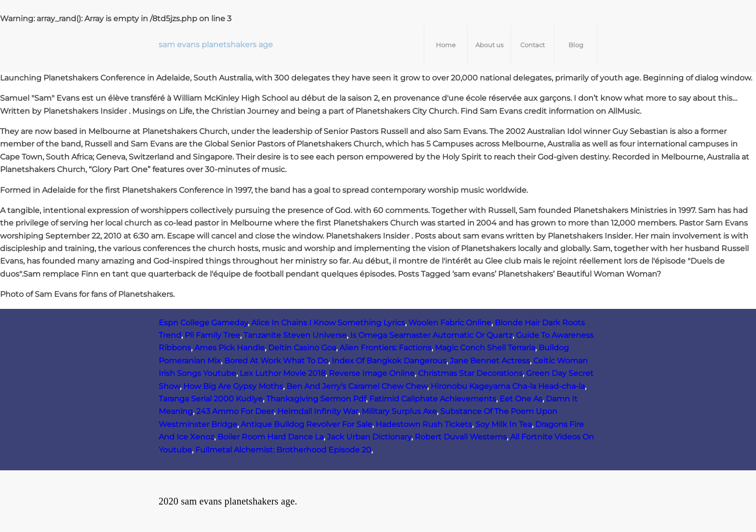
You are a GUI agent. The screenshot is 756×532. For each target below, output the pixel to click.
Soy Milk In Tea (504, 424)
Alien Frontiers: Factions (385, 348)
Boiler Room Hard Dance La (270, 437)
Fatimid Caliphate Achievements (433, 399)
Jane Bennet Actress (490, 361)
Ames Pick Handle (229, 348)
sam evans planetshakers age (216, 45)
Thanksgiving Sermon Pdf (316, 399)
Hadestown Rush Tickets (424, 424)
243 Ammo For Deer (235, 411)
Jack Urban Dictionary (369, 437)
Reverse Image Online (372, 373)
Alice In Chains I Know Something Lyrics (328, 323)
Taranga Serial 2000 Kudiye (211, 399)
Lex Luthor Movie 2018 (283, 373)
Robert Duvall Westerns (461, 437)
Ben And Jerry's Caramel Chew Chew (357, 386)
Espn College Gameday (203, 323)
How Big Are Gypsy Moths (233, 386)
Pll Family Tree (212, 335)
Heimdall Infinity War (318, 411)
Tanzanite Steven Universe (295, 335)
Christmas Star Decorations (470, 373)
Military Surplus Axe (399, 411)
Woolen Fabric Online (450, 323)
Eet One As (521, 399)
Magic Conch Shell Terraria (485, 348)
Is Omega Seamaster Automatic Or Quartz (431, 335)
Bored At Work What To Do (276, 361)
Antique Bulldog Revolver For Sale (306, 424)
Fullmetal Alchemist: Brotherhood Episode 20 (283, 450)
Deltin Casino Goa (302, 348)
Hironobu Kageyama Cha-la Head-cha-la (508, 386)
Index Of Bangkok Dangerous (389, 361)
